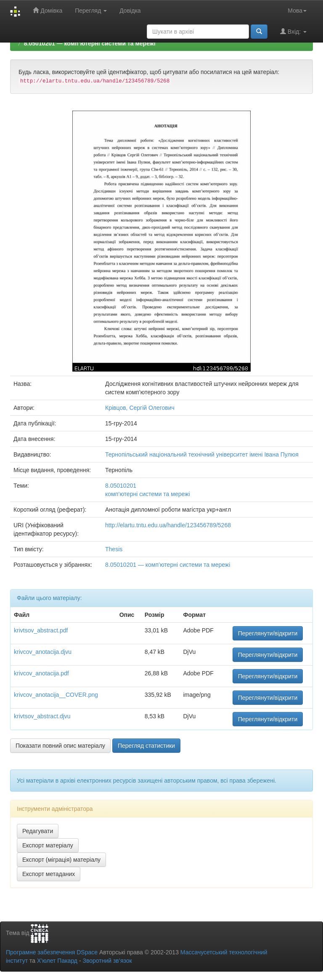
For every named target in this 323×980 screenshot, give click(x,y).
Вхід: (293, 31)
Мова (297, 11)
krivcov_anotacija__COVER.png (56, 695)
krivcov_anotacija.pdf (41, 673)
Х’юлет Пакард (57, 961)
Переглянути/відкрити (268, 633)
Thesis (114, 549)
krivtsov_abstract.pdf (41, 630)
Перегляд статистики (146, 746)
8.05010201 (121, 486)
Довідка (130, 11)
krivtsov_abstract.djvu (42, 716)
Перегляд (91, 11)
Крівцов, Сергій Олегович (140, 408)
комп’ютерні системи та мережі (148, 494)
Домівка (48, 10)
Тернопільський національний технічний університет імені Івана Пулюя (202, 454)
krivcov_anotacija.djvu (43, 652)
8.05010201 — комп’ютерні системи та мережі (90, 43)
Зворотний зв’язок (107, 961)
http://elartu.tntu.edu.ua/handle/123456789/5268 (168, 525)
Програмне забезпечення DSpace (52, 952)
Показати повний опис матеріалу (60, 746)
